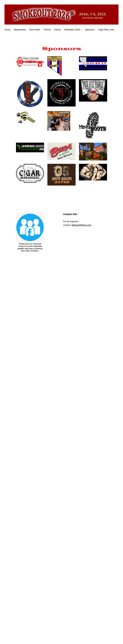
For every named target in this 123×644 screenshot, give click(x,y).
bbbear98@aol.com (82, 225)
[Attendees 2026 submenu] (81, 30)
